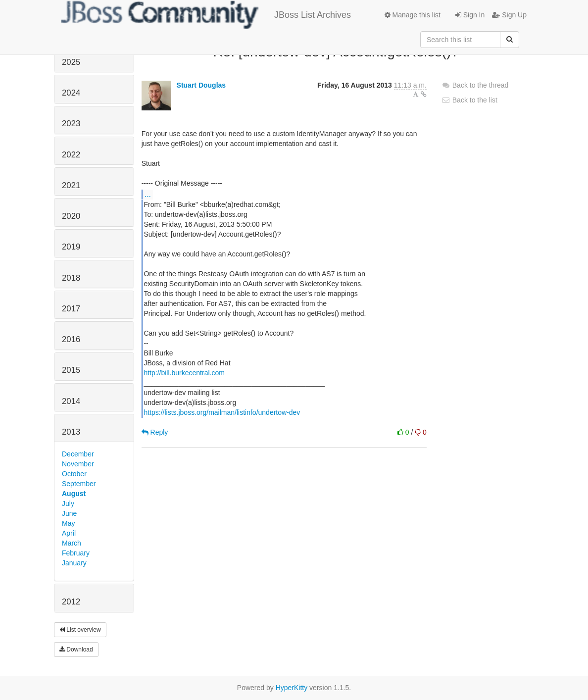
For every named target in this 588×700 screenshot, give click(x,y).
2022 (71, 155)
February (76, 553)
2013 (71, 432)
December (78, 454)
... (148, 194)
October (74, 474)
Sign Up (509, 15)
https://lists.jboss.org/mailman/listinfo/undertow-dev (222, 412)
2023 (71, 124)
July (68, 503)
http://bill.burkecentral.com (184, 373)
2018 (71, 278)
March (72, 543)
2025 (71, 62)
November (78, 464)
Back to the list (469, 100)
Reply (155, 432)
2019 (71, 247)
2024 (71, 93)
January (74, 563)
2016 (71, 339)
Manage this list (413, 15)
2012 (71, 602)
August (74, 494)
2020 (71, 216)
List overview (80, 630)
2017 (71, 309)
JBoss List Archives (206, 15)
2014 (71, 401)
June (69, 513)
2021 (71, 185)
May (68, 523)
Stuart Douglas (201, 85)
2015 (71, 370)
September (79, 484)
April (69, 533)
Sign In (470, 15)
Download (76, 650)
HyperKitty (292, 688)
